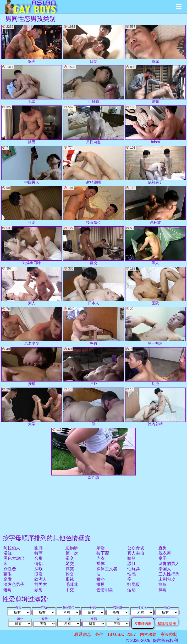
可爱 (32, 205)
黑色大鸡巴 (14, 558)
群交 (93, 246)
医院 (155, 286)
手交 (70, 590)
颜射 (38, 590)
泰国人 (165, 569)
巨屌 (155, 44)
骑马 (131, 558)
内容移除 (148, 634)
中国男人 (32, 165)
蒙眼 (8, 574)
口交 (93, 44)
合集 (38, 558)
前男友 (41, 584)
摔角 (163, 590)
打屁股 (134, 584)
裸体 (101, 564)
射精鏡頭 (93, 165)
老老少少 (32, 326)
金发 (8, 579)
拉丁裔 (103, 553)
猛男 (32, 125)
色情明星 (105, 590)
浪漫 (38, 574)
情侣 (38, 564)
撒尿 (101, 584)
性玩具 (134, 569)
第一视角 (155, 326)
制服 (163, 584)
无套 (32, 84)
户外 (93, 366)
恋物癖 (72, 548)
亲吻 (101, 548)
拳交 (70, 558)
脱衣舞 (165, 553)
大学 (32, 407)
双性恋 (10, 569)
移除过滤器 (167, 623)
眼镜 (70, 579)
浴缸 (8, 553)
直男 (163, 548)
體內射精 (155, 407)
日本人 (93, 286)
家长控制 (169, 634)
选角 (8, 590)
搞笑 (70, 569)
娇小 (101, 579)
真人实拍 (136, 553)
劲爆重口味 (32, 246)
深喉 (38, 569)
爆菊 (155, 84)
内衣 (101, 558)
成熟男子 (155, 165)
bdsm (155, 125)
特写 (38, 553)
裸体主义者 (107, 569)
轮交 (70, 574)
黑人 (155, 246)
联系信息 (83, 634)
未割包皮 (167, 579)
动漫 (155, 366)
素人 (32, 286)
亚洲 (32, 44)
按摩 (32, 366)
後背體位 (93, 205)
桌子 (163, 558)
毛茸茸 (72, 584)
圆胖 (38, 548)
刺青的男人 (169, 564)
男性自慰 (93, 125)
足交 (70, 564)
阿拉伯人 (12, 548)
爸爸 (93, 326)
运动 (131, 590)
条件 (99, 634)
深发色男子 (14, 584)
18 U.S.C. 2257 (122, 634)
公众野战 (136, 548)
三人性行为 (169, 574)
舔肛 (131, 564)
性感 (131, 574)
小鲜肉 (93, 84)
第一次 (72, 553)
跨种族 (155, 205)
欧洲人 (41, 579)
